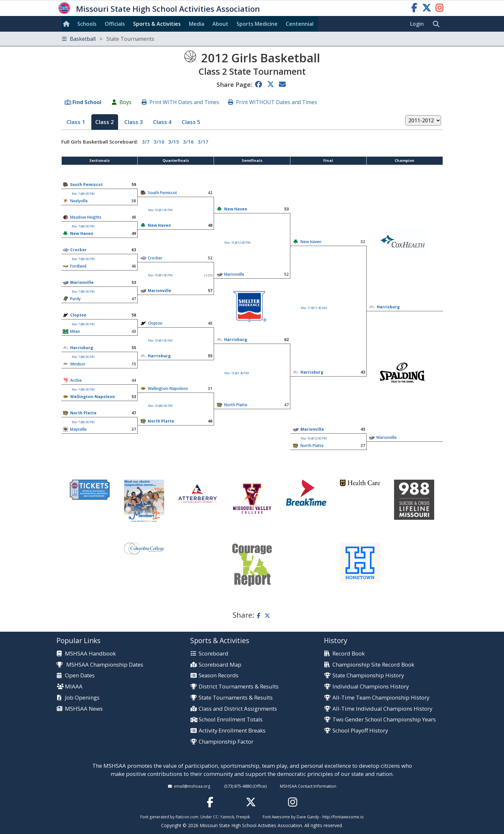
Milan (75, 331)
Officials (115, 24)
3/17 (203, 142)
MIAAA (74, 687)
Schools (87, 24)
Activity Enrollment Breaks (232, 731)
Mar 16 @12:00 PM (314, 438)
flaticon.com (187, 817)
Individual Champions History (371, 687)
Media (197, 24)
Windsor (78, 364)
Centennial (300, 24)
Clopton (78, 315)
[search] (438, 24)
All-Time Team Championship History (381, 698)
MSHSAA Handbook (90, 654)
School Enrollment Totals (231, 720)
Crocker (78, 250)
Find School (87, 102)
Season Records (219, 676)
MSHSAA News (84, 709)
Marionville (82, 282)
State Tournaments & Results (236, 698)
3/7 (146, 142)
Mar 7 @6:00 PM (83, 194)
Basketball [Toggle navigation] (108, 39)
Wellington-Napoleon (168, 388)
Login (417, 24)
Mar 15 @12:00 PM (237, 243)
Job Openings (82, 698)
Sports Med (257, 24)
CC (216, 817)
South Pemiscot (86, 185)
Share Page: (234, 84)
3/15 (174, 142)
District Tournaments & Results (239, 687)
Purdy (75, 299)
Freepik (243, 817)
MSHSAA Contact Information (308, 786)
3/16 (188, 142)
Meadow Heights (86, 217)
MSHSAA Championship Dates (100, 664)
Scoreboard (214, 654)
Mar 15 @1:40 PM (237, 373)
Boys (125, 102)
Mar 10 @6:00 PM (160, 406)
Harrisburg (388, 307)
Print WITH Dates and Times (184, 102)
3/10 (159, 142)
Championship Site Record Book (373, 665)
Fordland (78, 266)
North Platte (236, 405)
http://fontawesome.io (343, 817)
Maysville (78, 429)
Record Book (349, 654)
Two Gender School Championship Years (384, 720)
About (220, 24)
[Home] (68, 24)
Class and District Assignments (238, 709)
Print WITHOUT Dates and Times (276, 102)
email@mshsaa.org (192, 786)
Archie (76, 380)
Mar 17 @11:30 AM (314, 308)
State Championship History (368, 676)
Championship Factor (226, 742)
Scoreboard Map (220, 665)
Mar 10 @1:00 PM (160, 210)
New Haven (236, 209)
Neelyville (79, 201)
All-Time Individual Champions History (382, 709)
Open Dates (80, 676)
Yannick (227, 817)
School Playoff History (360, 731)
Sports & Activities (157, 24)
